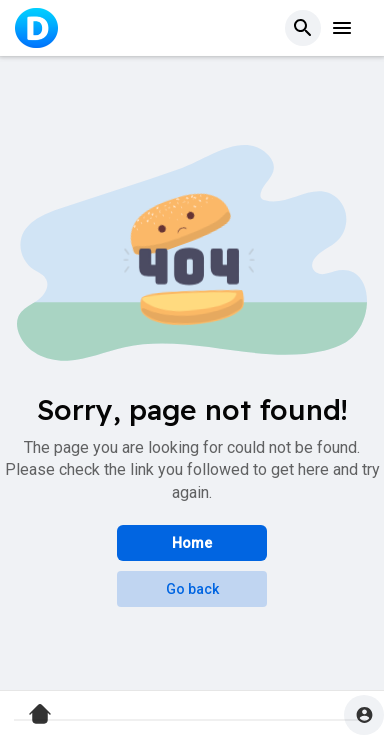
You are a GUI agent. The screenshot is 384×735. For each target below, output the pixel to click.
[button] (303, 28)
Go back (192, 589)
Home (192, 543)
